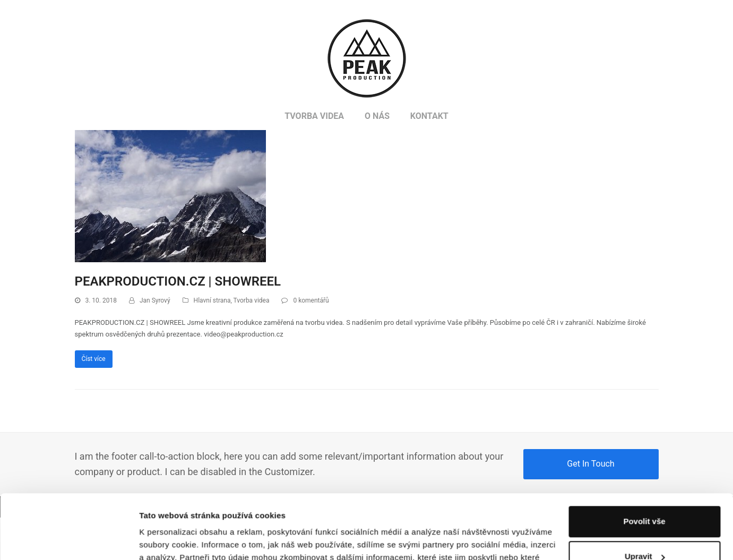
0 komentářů (311, 300)
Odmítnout (644, 531)
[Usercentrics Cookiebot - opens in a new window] (69, 539)
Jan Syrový (155, 300)
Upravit (645, 496)
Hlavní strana (212, 300)
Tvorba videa (252, 300)
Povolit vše (644, 461)
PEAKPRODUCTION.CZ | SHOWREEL (178, 281)
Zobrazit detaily (169, 539)
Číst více (93, 359)
